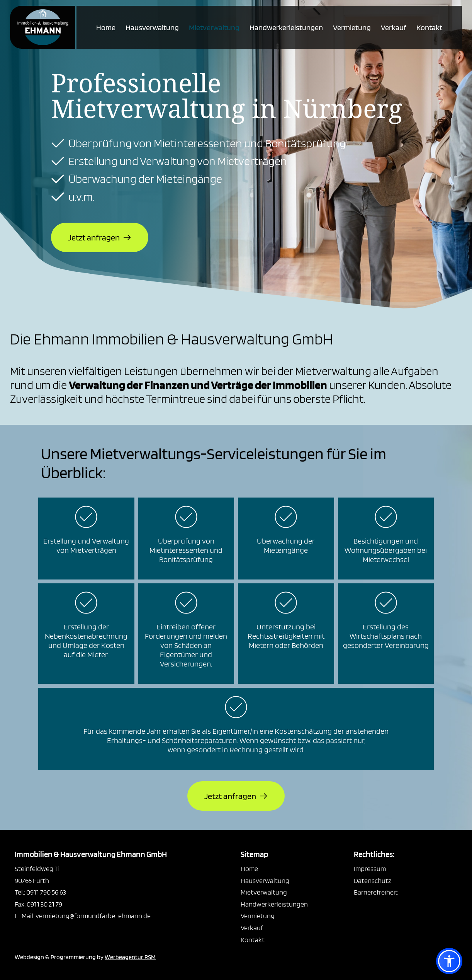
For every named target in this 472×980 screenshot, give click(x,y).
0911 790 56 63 (46, 892)
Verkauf (394, 27)
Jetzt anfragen (94, 237)
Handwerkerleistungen (286, 27)
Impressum (370, 868)
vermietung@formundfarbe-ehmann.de (93, 916)
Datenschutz (373, 880)
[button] (449, 961)
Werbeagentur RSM (130, 957)
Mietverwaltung (214, 27)
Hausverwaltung (152, 27)
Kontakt (429, 27)
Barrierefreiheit (376, 892)
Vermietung (352, 27)
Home (106, 27)
